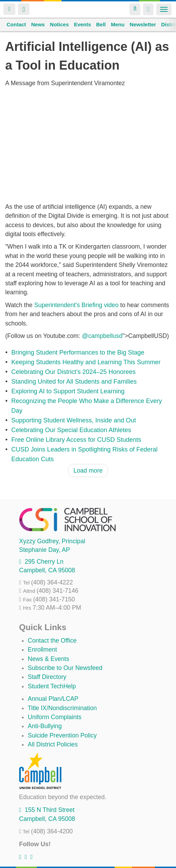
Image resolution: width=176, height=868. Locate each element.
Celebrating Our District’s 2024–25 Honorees (74, 372)
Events (82, 24)
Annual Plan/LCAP (53, 699)
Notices (59, 24)
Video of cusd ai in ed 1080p (88, 145)
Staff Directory (47, 677)
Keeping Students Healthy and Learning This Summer (86, 362)
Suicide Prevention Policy (62, 735)
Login (9, 9)
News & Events (48, 659)
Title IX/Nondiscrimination (62, 708)
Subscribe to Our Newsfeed (65, 668)
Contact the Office (52, 641)
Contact (16, 24)
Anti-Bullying (45, 726)
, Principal (52, 541)
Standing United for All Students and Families (74, 382)
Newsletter (143, 24)
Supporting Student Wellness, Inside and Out (74, 420)
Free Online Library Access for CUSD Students (76, 440)
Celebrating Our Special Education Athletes (71, 430)
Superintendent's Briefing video (76, 305)
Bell (101, 24)
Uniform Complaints (55, 717)
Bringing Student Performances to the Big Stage (78, 352)
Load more (88, 471)
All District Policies (53, 744)
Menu (118, 24)
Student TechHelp (52, 686)
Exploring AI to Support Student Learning (68, 391)
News (38, 24)
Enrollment (42, 650)
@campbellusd (102, 336)
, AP (44, 550)
